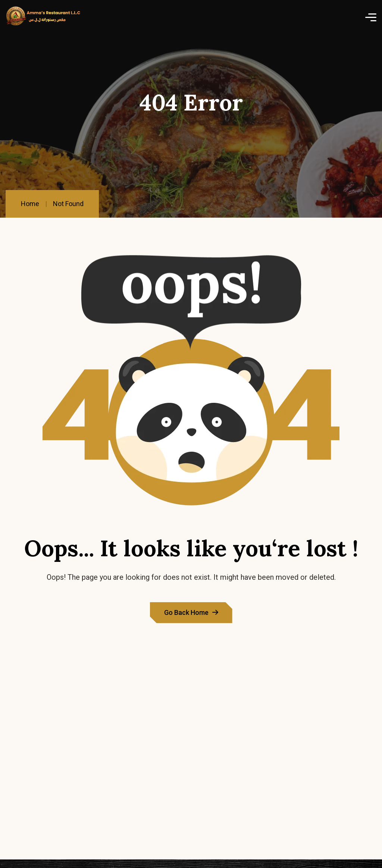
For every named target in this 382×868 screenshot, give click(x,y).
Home (30, 204)
